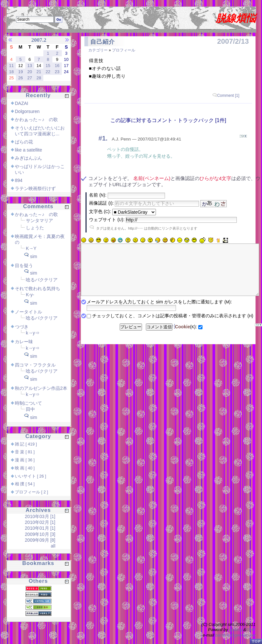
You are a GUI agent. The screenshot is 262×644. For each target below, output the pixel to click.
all (53, 546)
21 (39, 72)
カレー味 (24, 342)
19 (20, 72)
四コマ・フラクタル (35, 365)
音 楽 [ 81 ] (25, 452)
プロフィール (124, 50)
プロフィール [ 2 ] (32, 492)
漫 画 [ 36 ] (25, 460)
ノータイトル (28, 312)
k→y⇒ (33, 333)
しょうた (35, 228)
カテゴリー (98, 50)
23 (57, 72)
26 (20, 78)
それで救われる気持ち (38, 288)
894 (19, 180)
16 (57, 66)
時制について (28, 403)
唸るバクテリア (42, 280)
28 (39, 78)
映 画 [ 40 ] (25, 468)
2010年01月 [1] (40, 528)
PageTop (256, 641)
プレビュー (131, 337)
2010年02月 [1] (40, 522)
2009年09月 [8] (40, 540)
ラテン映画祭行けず (35, 188)
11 (11, 66)
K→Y (31, 248)
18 (11, 72)
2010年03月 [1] (40, 516)
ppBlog (235, 630)
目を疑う (24, 266)
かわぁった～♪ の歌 (36, 119)
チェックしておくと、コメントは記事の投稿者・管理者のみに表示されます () (173, 325)
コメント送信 (159, 337)
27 (29, 78)
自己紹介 (103, 42)
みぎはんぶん (28, 158)
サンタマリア (39, 220)
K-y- (30, 295)
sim (34, 256)
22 (48, 72)
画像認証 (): (101, 203)
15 (48, 66)
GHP (251, 630)
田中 (30, 409)
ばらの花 (24, 142)
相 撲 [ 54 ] (25, 484)
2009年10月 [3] (40, 534)
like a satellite (28, 150)
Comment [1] (228, 96)
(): (186, 336)
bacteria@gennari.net (236, 635)
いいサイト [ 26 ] (31, 476)
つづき (22, 327)
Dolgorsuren (27, 111)
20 (29, 72)
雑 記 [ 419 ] (26, 444)
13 (29, 66)
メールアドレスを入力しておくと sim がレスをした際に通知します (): (159, 311)
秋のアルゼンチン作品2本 (41, 388)
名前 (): (98, 195)
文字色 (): (100, 211)
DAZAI (22, 103)
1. (105, 138)
